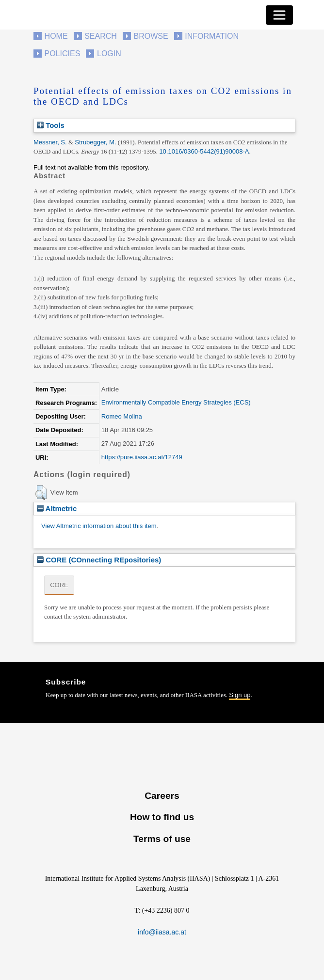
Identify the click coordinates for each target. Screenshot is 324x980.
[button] (41, 493)
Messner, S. (50, 142)
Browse (151, 36)
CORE (59, 585)
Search (101, 36)
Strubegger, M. (95, 142)
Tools (51, 125)
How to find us (162, 817)
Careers (162, 796)
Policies (63, 54)
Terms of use (162, 839)
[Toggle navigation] (279, 15)
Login (109, 54)
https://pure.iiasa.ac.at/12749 (142, 457)
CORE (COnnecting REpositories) (99, 560)
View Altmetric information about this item (99, 526)
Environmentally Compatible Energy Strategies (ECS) (176, 402)
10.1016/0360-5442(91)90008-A (204, 151)
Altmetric (57, 508)
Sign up (240, 695)
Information (212, 36)
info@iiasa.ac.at (162, 932)
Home (56, 36)
